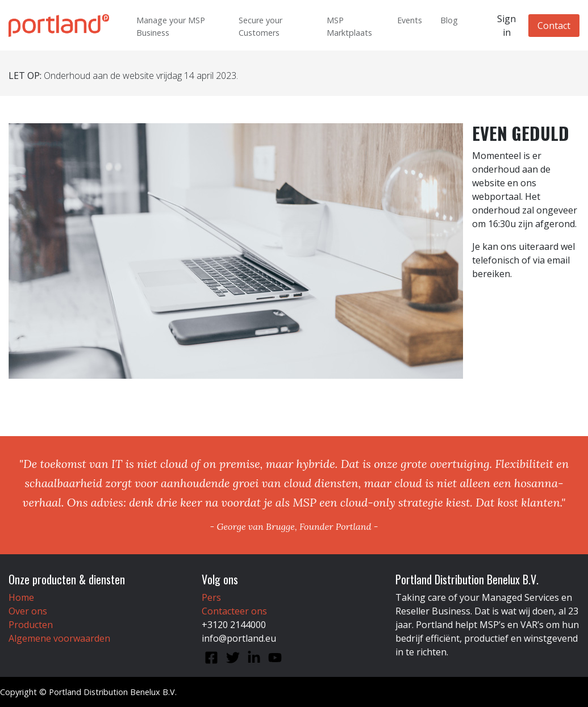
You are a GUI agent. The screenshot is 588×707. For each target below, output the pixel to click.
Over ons (28, 611)
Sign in (506, 26)
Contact (554, 26)
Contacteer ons (234, 611)
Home (21, 597)
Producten (31, 625)
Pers (211, 597)
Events (410, 20)
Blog (449, 20)
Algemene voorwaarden (59, 638)
